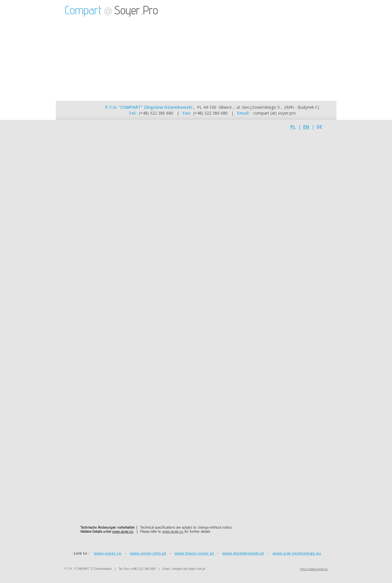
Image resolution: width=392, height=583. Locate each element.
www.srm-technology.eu (297, 553)
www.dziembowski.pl (243, 553)
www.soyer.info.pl (148, 553)
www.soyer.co (108, 553)
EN (306, 127)
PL (293, 127)
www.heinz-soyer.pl (195, 553)
